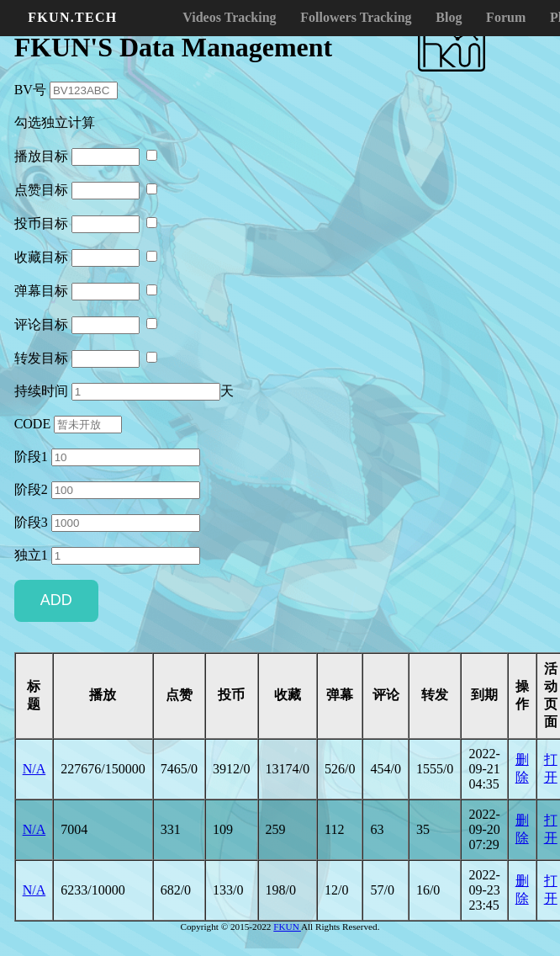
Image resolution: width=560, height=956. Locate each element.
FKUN (287, 927)
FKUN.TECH (72, 17)
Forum (506, 17)
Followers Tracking (356, 17)
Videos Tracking (229, 17)
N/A (34, 769)
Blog (449, 17)
